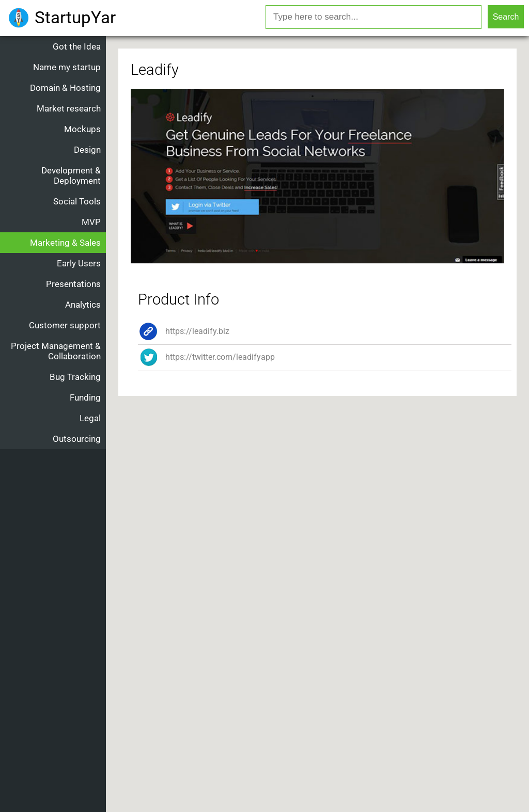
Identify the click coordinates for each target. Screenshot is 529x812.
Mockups (82, 129)
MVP (91, 222)
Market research (69, 108)
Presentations (73, 284)
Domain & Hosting (65, 88)
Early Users (79, 263)
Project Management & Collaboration (56, 351)
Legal (90, 418)
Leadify (155, 70)
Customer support (65, 325)
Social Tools (77, 201)
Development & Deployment (71, 176)
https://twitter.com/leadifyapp (206, 357)
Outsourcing (77, 439)
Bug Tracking (75, 377)
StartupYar (75, 17)
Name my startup (67, 67)
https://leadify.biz (184, 331)
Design (87, 150)
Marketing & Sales (65, 243)
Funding (85, 397)
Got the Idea (77, 46)
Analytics (83, 305)
